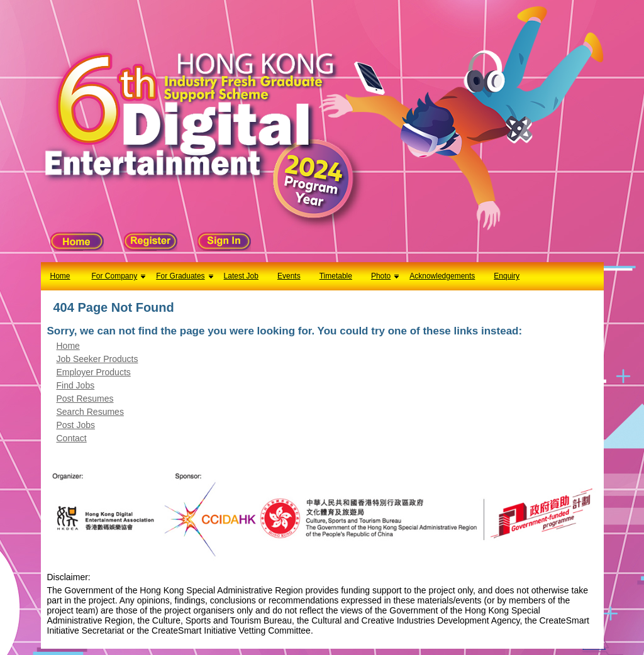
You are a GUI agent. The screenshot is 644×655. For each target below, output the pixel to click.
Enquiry (507, 276)
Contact (72, 438)
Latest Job (241, 276)
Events (289, 276)
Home (60, 276)
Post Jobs (76, 425)
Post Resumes (85, 399)
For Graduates (180, 276)
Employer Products (94, 372)
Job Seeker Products (97, 359)
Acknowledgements (442, 276)
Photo (381, 276)
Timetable (336, 276)
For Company (115, 276)
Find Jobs (76, 385)
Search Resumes (90, 412)
